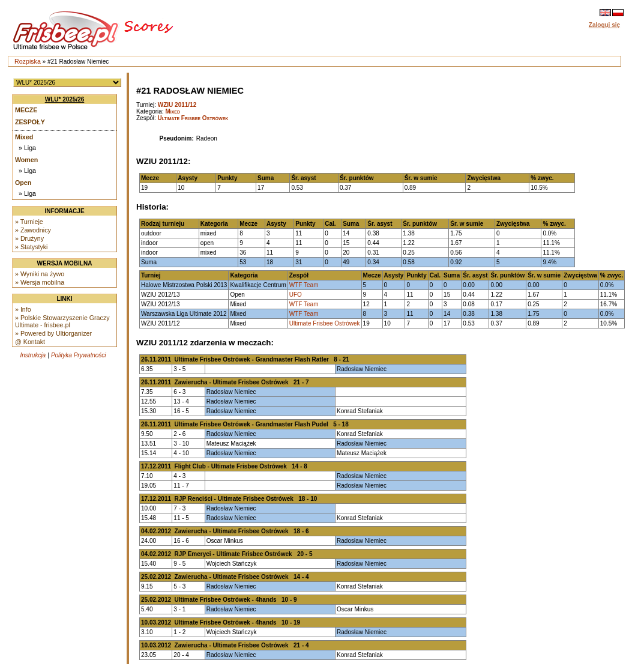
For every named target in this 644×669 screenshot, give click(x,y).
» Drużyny (29, 238)
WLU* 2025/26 (65, 99)
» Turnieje (29, 222)
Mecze (26, 110)
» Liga (27, 148)
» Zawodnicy (33, 230)
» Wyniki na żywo (40, 274)
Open (23, 183)
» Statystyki (31, 247)
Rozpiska (28, 61)
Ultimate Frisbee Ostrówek (193, 118)
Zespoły (30, 122)
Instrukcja (33, 355)
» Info (23, 309)
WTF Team (304, 285)
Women (26, 160)
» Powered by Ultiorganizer (53, 333)
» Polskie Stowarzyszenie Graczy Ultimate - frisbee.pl (62, 321)
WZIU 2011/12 (177, 105)
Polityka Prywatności (79, 355)
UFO (296, 295)
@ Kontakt (30, 342)
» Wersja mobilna (40, 282)
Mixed (24, 137)
